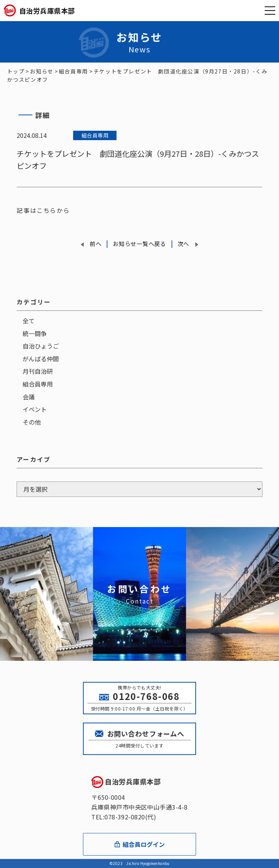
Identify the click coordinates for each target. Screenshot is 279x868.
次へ (183, 244)
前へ (96, 244)
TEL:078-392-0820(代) (124, 817)
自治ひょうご (41, 346)
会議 (29, 397)
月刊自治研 (38, 371)
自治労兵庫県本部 (126, 781)
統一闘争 (35, 333)
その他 (32, 422)
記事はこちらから (43, 210)
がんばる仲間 (41, 359)
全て (29, 321)
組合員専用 (38, 384)
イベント (35, 409)
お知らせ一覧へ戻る (139, 244)
